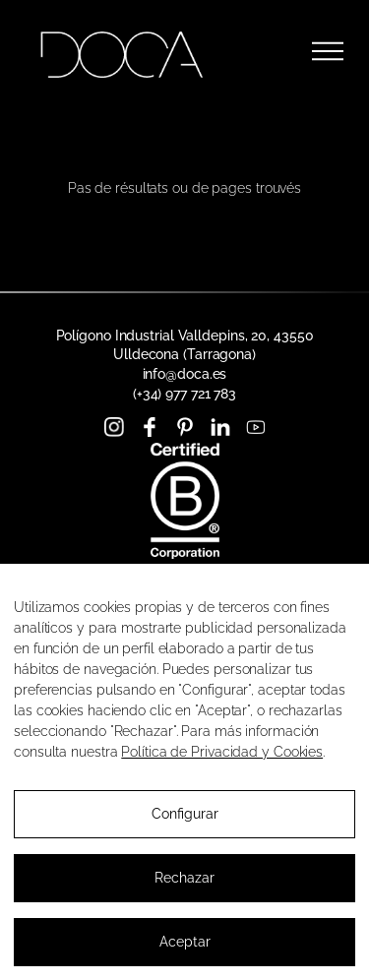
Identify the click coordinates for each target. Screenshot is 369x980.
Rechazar (184, 878)
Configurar (185, 814)
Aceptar (185, 942)
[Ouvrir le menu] (328, 51)
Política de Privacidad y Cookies (222, 752)
